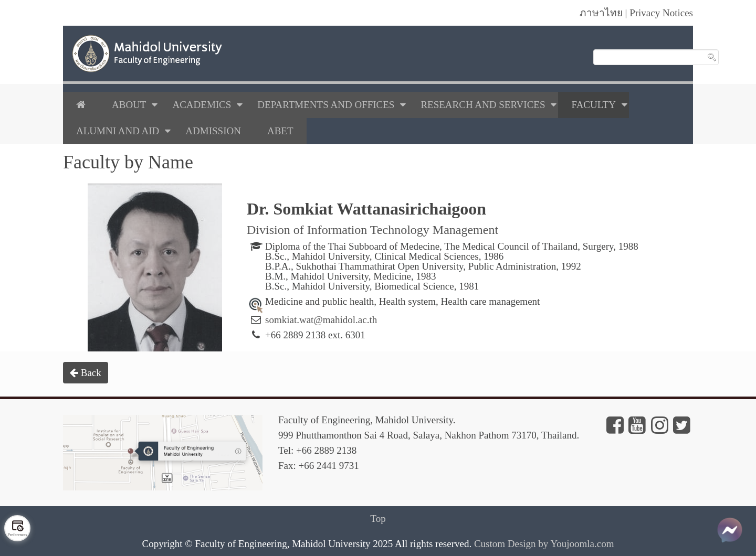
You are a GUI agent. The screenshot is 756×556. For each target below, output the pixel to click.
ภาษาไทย (601, 13)
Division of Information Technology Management (372, 230)
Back (86, 373)
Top (378, 518)
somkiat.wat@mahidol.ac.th (321, 320)
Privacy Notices (661, 13)
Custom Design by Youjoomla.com (544, 544)
